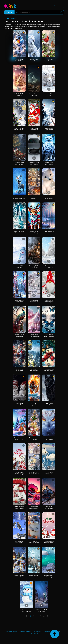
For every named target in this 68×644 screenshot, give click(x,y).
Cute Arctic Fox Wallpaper (49, 198)
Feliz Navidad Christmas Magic (19, 473)
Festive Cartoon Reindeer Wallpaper (34, 232)
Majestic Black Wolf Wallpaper (49, 404)
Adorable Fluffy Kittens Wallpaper (34, 542)
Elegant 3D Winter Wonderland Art (19, 232)
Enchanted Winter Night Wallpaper (49, 576)
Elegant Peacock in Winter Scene (19, 335)
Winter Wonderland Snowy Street (41, 611)
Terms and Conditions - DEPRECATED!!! (30, 631)
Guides (36, 633)
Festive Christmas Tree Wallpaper (34, 439)
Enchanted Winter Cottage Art (19, 94)
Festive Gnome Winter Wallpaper (49, 301)
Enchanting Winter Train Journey (34, 267)
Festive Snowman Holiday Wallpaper (19, 129)
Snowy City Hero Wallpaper (34, 370)
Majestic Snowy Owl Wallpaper (49, 163)
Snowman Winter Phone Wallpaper (27, 611)
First (17, 616)
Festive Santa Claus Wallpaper (34, 129)
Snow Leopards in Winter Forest (19, 542)
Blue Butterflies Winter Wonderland (49, 335)
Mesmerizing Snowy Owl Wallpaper (49, 439)
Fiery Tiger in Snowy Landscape (34, 404)
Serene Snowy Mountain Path (49, 129)
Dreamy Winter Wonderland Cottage (34, 335)
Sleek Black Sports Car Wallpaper (34, 163)
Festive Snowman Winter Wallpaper (49, 370)
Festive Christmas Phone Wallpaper (49, 542)
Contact (9, 631)
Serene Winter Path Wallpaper (49, 267)
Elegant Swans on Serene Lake (49, 473)
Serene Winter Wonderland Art (34, 301)
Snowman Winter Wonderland (19, 267)
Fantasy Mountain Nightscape (34, 94)
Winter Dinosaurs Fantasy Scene (34, 576)
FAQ (31, 633)
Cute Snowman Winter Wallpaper (19, 60)
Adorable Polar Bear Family (49, 94)
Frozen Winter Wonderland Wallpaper (19, 198)
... (48, 616)
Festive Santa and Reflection (19, 370)
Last (51, 616)
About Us (15, 631)
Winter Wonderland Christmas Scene (19, 439)
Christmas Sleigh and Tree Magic (19, 163)
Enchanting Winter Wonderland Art (49, 232)
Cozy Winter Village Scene (34, 198)
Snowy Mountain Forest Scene (19, 301)
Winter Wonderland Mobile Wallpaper (34, 473)
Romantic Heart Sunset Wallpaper (34, 507)
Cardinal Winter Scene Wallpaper (49, 60)
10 (45, 616)
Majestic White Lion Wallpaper (34, 60)
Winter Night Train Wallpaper (49, 507)
